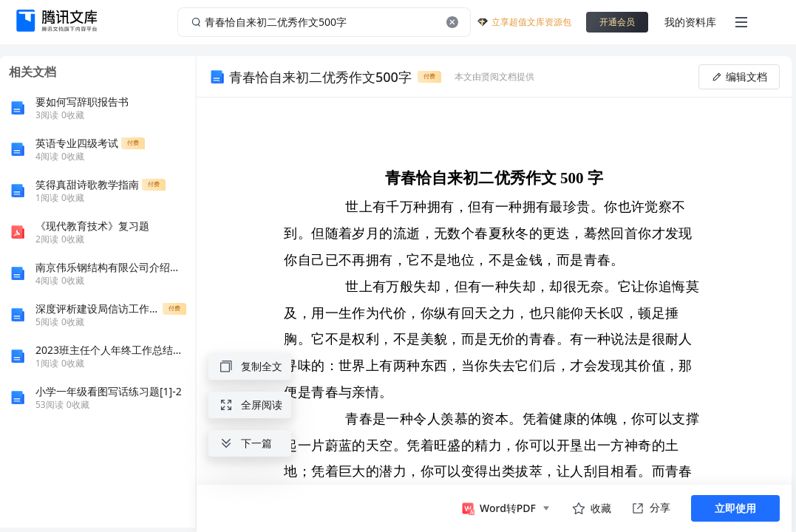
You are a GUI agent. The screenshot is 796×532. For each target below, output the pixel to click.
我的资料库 (690, 22)
